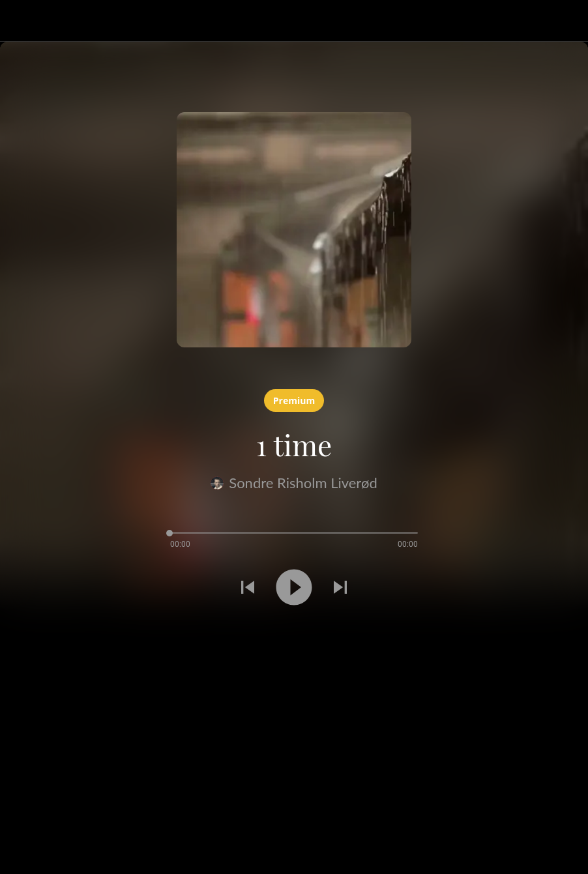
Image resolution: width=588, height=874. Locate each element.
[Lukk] (21, 21)
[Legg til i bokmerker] (16, 634)
